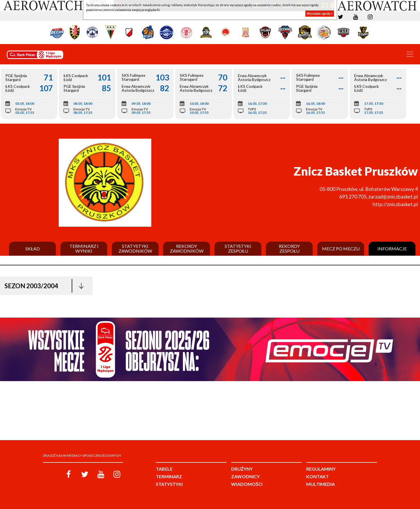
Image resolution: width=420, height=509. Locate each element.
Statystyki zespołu (238, 249)
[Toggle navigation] (410, 54)
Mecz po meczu (341, 249)
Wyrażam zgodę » (320, 13)
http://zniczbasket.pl (395, 204)
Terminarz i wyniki (84, 249)
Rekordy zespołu (289, 249)
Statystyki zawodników (135, 249)
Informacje (392, 249)
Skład (33, 249)
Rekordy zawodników (187, 249)
